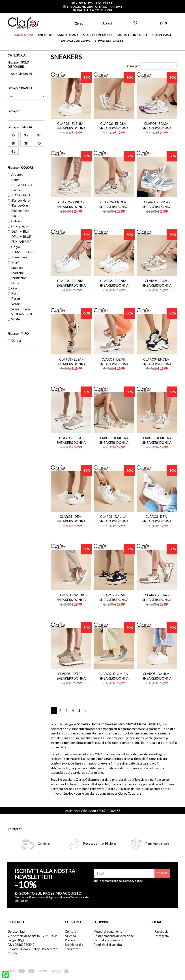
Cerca (79, 23)
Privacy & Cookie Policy (24, 949)
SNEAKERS (45, 35)
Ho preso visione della (120, 881)
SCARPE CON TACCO (97, 35)
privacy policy (134, 881)
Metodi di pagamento (108, 931)
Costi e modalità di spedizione (114, 936)
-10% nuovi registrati (92, 3)
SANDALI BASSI (68, 35)
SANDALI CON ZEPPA (75, 41)
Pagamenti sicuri (157, 844)
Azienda (70, 936)
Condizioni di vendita (108, 945)
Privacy (70, 940)
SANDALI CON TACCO (132, 35)
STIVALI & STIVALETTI (109, 41)
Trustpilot (15, 829)
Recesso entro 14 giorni (100, 843)
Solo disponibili (20, 74)
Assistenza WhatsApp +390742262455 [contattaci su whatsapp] (93, 811)
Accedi (107, 23)
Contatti (71, 931)
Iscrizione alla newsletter (74, 947)
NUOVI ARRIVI (23, 35)
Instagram (162, 936)
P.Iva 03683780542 (21, 945)
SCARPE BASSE (162, 35)
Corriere (44, 844)
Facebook (161, 931)
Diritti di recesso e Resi (109, 940)
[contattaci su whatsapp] (5, 974)
